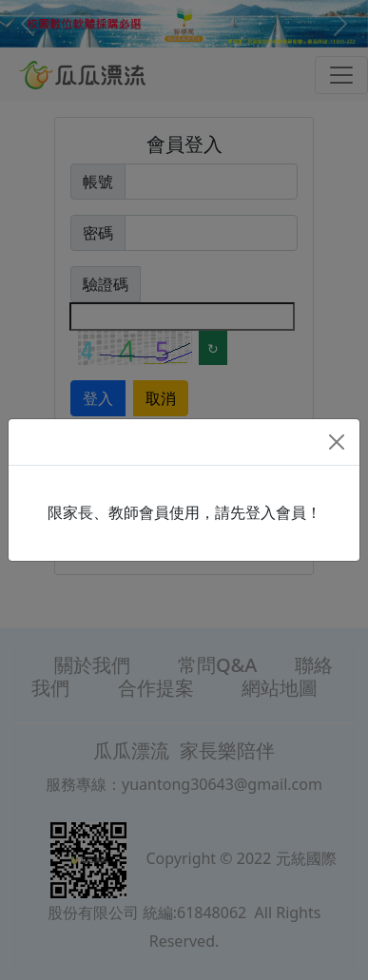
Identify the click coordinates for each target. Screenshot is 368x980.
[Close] (337, 442)
